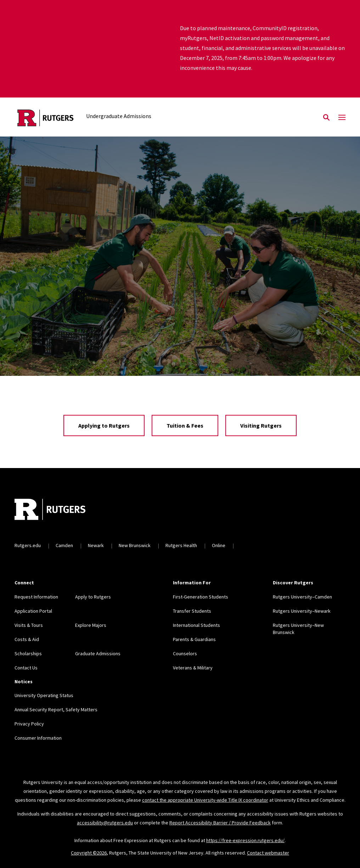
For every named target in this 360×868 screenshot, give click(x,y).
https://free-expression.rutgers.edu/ (245, 840)
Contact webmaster (268, 853)
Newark (96, 545)
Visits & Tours (29, 625)
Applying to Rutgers (104, 425)
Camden (64, 545)
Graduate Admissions (98, 653)
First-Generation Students (201, 597)
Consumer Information (38, 738)
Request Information (36, 597)
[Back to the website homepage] (46, 118)
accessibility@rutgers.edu (105, 823)
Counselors (185, 653)
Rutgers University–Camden (302, 597)
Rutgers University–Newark (302, 611)
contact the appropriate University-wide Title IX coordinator (205, 800)
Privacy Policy (29, 724)
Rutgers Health (181, 545)
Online (219, 545)
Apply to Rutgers (93, 597)
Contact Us (26, 668)
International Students (196, 625)
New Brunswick (135, 545)
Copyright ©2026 (89, 853)
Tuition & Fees (185, 425)
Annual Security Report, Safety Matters (56, 710)
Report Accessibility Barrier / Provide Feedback (220, 823)
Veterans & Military (193, 668)
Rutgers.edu (28, 545)
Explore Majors (91, 625)
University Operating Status (44, 695)
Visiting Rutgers (261, 425)
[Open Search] (326, 118)
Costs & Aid (27, 639)
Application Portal (33, 611)
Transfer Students (192, 611)
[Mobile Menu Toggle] (342, 118)
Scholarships (28, 653)
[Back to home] (61, 510)
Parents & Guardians (194, 639)
